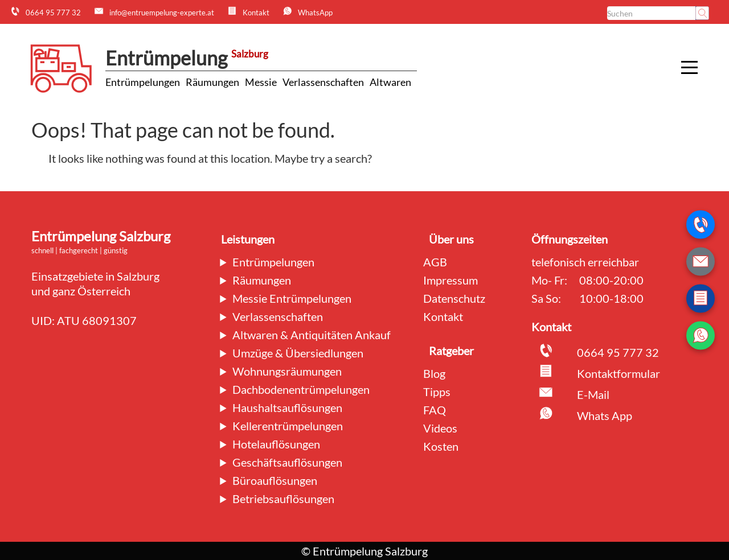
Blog (434, 373)
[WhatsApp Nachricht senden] (701, 336)
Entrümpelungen (143, 82)
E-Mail (593, 394)
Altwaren (390, 82)
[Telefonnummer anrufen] (701, 225)
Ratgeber (451, 351)
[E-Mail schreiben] (701, 262)
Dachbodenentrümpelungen (301, 389)
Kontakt (443, 316)
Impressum (450, 280)
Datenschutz (454, 298)
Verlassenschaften (323, 82)
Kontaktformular (619, 373)
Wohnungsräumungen (287, 371)
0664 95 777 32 (618, 352)
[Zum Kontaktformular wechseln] (701, 299)
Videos (440, 428)
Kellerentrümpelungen (288, 426)
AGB (435, 262)
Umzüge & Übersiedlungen (298, 353)
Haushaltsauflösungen (287, 407)
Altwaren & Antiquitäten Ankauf (312, 335)
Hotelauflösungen (276, 444)
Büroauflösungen (275, 480)
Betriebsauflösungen (283, 499)
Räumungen (212, 82)
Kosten (441, 446)
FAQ (435, 410)
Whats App (605, 415)
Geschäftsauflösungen (287, 462)
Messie (261, 82)
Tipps (437, 392)
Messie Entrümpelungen (292, 298)
